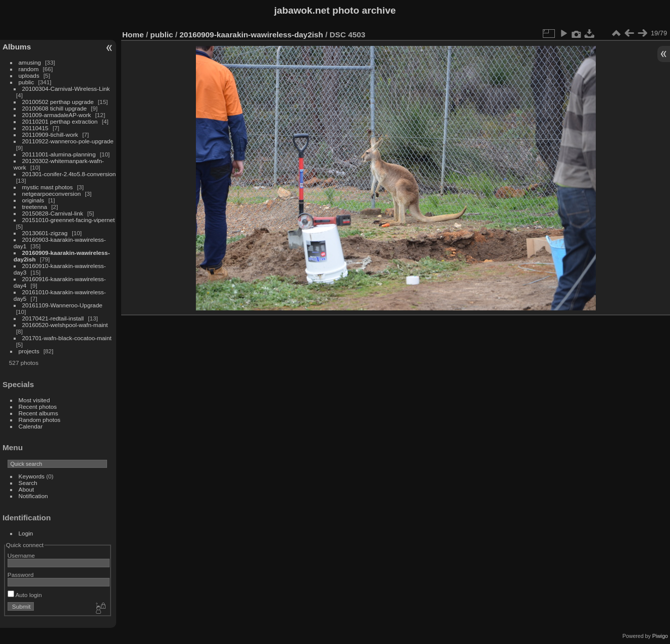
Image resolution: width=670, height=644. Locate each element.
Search (28, 483)
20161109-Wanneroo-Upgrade (62, 305)
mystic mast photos (48, 187)
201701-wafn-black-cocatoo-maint (67, 338)
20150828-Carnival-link (53, 213)
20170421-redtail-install (53, 318)
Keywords (32, 476)
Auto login (25, 595)
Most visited (34, 400)
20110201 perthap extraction (60, 121)
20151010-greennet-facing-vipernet (69, 220)
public (27, 82)
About (27, 489)
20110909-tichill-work (50, 135)
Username (21, 555)
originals (33, 200)
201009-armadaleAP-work (57, 115)
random (29, 69)
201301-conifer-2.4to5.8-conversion (69, 174)
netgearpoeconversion (51, 194)
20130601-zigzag (45, 233)
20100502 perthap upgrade (58, 102)
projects (29, 351)
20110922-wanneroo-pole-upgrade (68, 141)
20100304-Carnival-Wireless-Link (66, 89)
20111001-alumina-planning (59, 154)
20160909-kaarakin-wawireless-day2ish (251, 35)
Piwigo (660, 636)
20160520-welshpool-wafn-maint (65, 325)
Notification (33, 496)
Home (133, 35)
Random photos (40, 420)
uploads (29, 75)
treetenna (35, 207)
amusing (30, 62)
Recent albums (38, 413)
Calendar (31, 426)
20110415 (35, 128)
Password (21, 575)
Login (26, 533)
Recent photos (38, 407)
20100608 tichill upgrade (55, 108)
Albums (17, 47)
